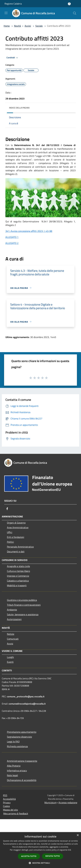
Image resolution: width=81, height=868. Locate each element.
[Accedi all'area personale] (69, 4)
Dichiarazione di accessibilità (22, 780)
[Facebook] (7, 509)
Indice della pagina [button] (19, 108)
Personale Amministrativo (20, 547)
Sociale (39, 26)
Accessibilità (9, 799)
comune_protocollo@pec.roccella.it (26, 696)
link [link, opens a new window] (70, 850)
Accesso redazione (68, 803)
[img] (70, 107)
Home (7, 26)
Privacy (7, 803)
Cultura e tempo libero (18, 571)
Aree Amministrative (18, 527)
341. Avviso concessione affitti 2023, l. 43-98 (29, 231)
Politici (10, 542)
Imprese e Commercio (18, 576)
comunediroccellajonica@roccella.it (27, 704)
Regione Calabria (13, 4)
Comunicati (13, 639)
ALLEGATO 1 (12, 237)
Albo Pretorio (14, 766)
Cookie (6, 806)
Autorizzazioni (14, 619)
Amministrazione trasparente (22, 761)
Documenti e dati (16, 551)
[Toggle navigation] (6, 13)
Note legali (12, 775)
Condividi (13, 58)
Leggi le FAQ (13, 742)
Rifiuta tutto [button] (53, 856)
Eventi (10, 662)
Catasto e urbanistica (18, 581)
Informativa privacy (17, 771)
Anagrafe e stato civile (18, 566)
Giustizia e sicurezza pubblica (22, 600)
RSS (5, 795)
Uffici (10, 532)
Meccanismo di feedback (16, 813)
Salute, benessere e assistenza (23, 614)
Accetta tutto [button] (29, 856)
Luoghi (10, 657)
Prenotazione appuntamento (22, 732)
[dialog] (40, 850)
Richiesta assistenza (17, 746)
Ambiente (12, 610)
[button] (40, 863)
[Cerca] (75, 13)
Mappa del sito (10, 810)
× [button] (78, 835)
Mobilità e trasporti (17, 585)
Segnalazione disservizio (19, 737)
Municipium (50, 803)
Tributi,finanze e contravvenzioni (24, 605)
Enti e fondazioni (16, 537)
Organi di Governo (16, 523)
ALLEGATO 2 (12, 243)
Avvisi (28, 26)
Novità (17, 26)
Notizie (11, 634)
